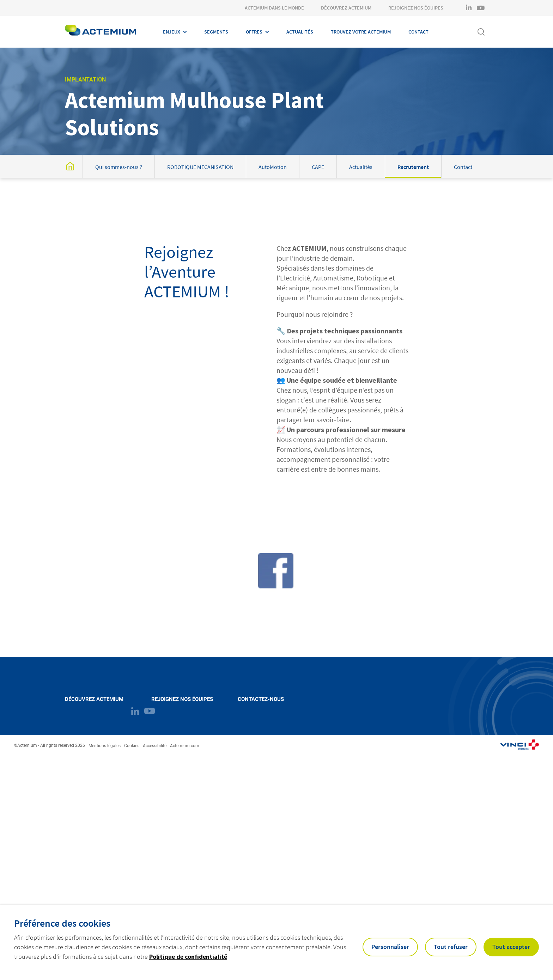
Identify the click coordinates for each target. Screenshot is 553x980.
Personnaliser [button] (390, 947)
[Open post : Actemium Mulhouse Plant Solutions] (70, 166)
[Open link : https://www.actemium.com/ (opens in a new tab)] (519, 745)
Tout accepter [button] (511, 947)
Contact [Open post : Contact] (463, 167)
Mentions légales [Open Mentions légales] (105, 746)
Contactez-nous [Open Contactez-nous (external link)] (261, 699)
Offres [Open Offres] (254, 32)
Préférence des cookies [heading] (62, 923)
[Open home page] (101, 32)
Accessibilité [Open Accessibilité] (155, 746)
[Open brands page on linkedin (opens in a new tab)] (469, 8)
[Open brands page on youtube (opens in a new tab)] (481, 8)
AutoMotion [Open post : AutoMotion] (273, 167)
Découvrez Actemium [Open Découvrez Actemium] (346, 8)
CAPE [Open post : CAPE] (318, 167)
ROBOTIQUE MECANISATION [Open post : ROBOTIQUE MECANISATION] (200, 167)
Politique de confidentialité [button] (188, 957)
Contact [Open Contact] (418, 32)
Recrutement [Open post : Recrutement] (413, 167)
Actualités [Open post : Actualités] (361, 167)
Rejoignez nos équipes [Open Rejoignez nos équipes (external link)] (182, 699)
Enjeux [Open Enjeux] (172, 32)
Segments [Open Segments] (216, 32)
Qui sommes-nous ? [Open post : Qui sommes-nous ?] (119, 167)
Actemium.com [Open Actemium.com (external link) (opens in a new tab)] (185, 746)
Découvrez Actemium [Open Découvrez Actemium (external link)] (94, 699)
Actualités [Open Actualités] (300, 32)
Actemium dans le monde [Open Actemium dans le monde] (274, 8)
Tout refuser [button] (451, 947)
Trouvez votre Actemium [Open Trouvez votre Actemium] (361, 32)
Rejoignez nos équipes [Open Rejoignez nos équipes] (416, 8)
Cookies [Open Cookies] (132, 746)
